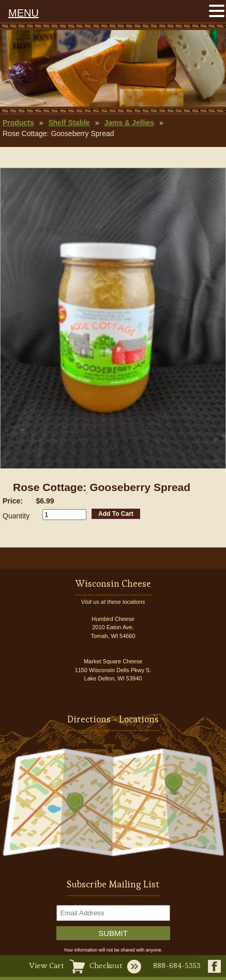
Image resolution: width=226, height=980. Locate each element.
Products (18, 123)
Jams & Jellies (129, 123)
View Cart (47, 965)
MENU (24, 13)
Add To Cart (116, 514)
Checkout (106, 965)
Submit (113, 933)
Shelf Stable (69, 123)
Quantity (16, 516)
